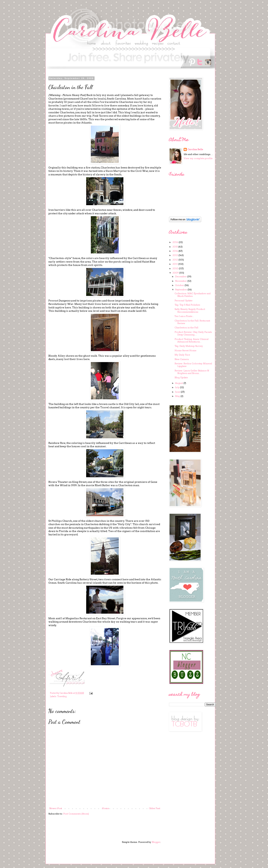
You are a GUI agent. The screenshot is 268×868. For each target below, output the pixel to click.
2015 (175, 247)
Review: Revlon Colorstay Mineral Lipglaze (193, 365)
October (180, 285)
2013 (176, 255)
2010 (176, 268)
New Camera (182, 359)
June (178, 392)
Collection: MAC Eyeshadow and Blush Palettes (193, 295)
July (178, 387)
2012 (176, 260)
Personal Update (184, 300)
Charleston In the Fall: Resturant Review (192, 322)
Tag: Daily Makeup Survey (189, 346)
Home (106, 808)
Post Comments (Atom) (76, 814)
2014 (176, 251)
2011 (175, 264)
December (181, 276)
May (178, 396)
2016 (176, 242)
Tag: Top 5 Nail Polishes (187, 305)
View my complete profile (198, 158)
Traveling (62, 696)
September (181, 289)
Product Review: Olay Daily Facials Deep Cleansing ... (193, 333)
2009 (176, 273)
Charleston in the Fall (186, 328)
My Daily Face (182, 355)
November (181, 281)
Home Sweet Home (185, 350)
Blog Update (181, 377)
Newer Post (56, 808)
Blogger (156, 842)
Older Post (155, 808)
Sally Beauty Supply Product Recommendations (190, 310)
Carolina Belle (195, 149)
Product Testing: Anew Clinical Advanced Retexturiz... (192, 340)
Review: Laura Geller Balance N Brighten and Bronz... (192, 372)
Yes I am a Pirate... (184, 316)
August (179, 383)
